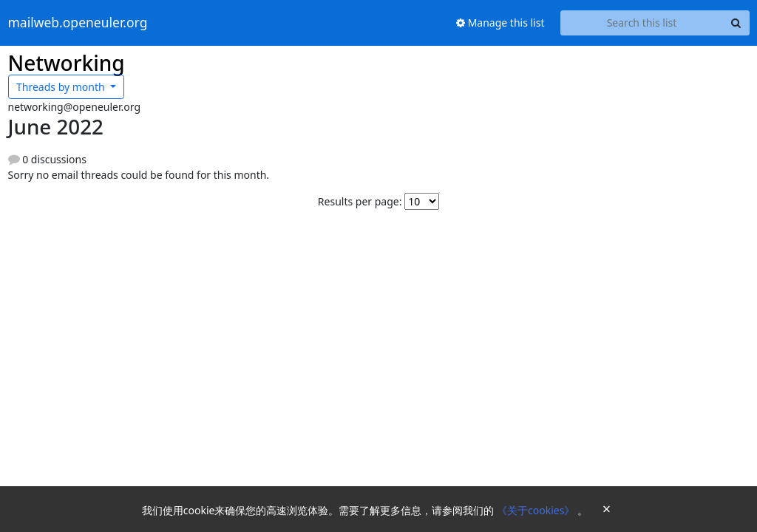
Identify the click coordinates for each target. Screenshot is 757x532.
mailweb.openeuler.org (78, 23)
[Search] (736, 23)
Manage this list (500, 23)
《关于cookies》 (537, 510)
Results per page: (360, 201)
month (62, 87)
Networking (67, 63)
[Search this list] (642, 23)
